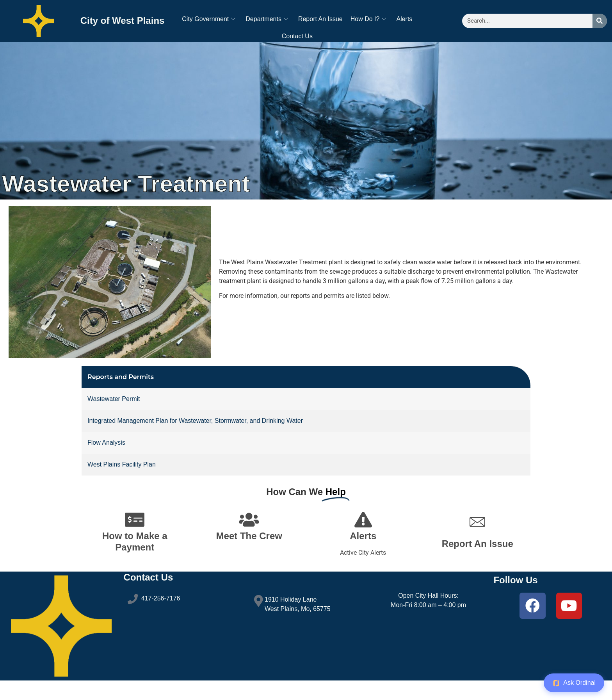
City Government (209, 19)
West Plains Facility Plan (122, 481)
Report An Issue (320, 19)
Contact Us (297, 36)
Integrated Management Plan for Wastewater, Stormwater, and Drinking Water (195, 437)
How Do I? (368, 19)
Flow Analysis (106, 459)
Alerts (404, 19)
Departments (267, 19)
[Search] (600, 21)
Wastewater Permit (114, 416)
